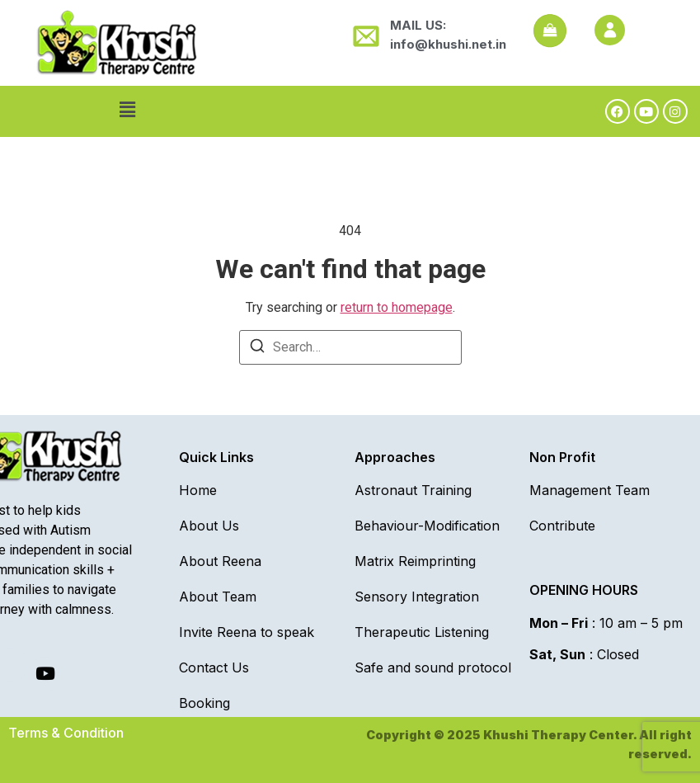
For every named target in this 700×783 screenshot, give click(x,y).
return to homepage (397, 307)
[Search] (257, 349)
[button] (127, 110)
